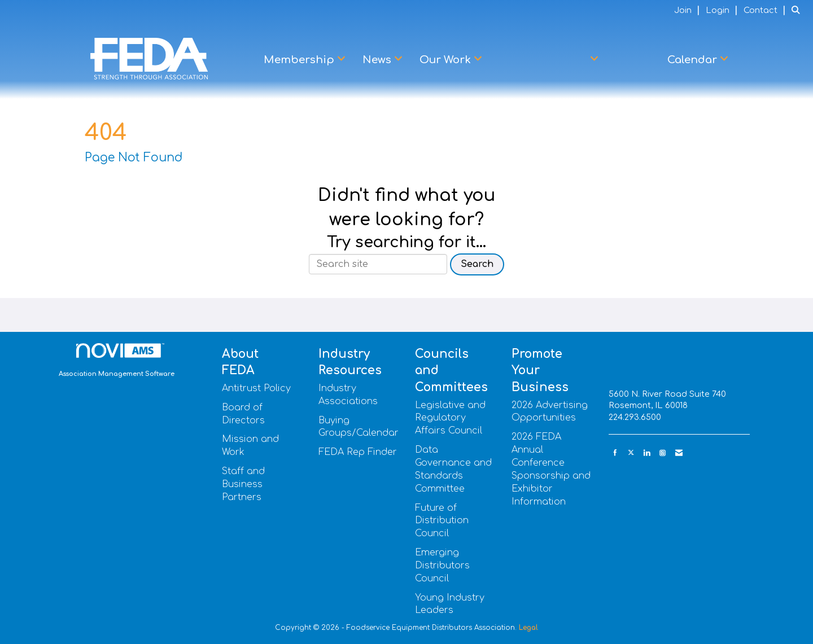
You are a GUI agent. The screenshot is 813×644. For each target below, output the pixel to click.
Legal (528, 628)
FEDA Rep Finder (358, 452)
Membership (300, 60)
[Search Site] (798, 10)
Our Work (447, 60)
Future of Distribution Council (442, 521)
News (378, 60)
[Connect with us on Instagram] (663, 453)
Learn (633, 60)
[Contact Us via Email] (679, 453)
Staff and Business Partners (243, 484)
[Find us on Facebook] (615, 453)
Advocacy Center (543, 60)
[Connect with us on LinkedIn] (647, 453)
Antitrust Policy (256, 388)
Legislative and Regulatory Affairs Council (450, 418)
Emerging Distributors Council (442, 566)
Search (477, 264)
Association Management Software (117, 361)
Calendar (694, 60)
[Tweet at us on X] (631, 453)
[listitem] (689, 10)
